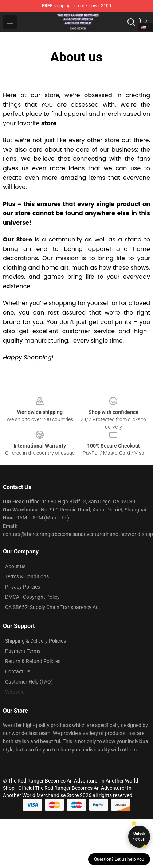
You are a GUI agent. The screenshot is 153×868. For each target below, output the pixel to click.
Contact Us (18, 671)
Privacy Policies (23, 587)
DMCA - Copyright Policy (32, 597)
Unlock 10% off (139, 836)
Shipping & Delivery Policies (36, 641)
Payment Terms (23, 651)
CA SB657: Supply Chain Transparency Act (53, 607)
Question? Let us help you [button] (119, 859)
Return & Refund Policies (33, 661)
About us (15, 566)
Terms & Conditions (27, 576)
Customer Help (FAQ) (29, 682)
